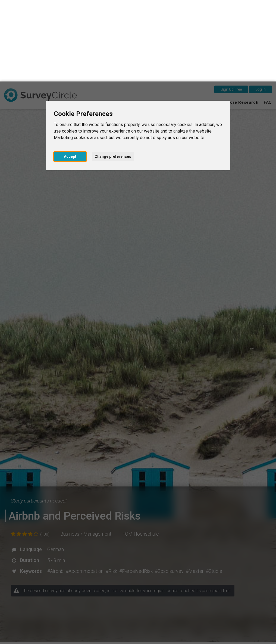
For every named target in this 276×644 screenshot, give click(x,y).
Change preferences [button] (113, 75)
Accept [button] (70, 75)
